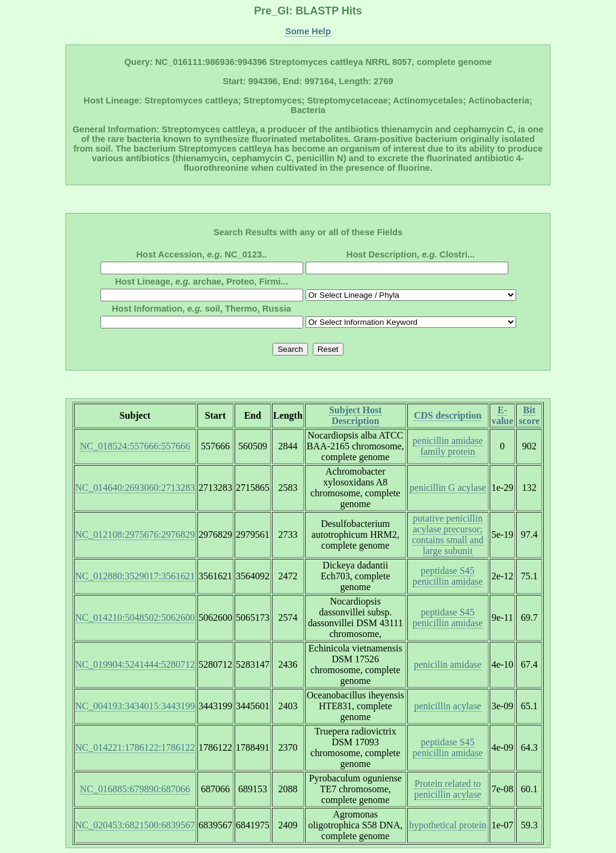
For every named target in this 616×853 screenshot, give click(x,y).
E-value (502, 415)
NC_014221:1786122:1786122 (135, 747)
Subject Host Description (356, 415)
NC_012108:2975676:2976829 (135, 534)
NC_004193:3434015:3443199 (135, 706)
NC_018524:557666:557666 (135, 446)
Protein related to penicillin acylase (448, 789)
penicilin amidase (448, 664)
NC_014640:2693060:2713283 (135, 488)
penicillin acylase (448, 706)
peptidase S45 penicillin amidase (448, 576)
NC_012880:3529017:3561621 (135, 576)
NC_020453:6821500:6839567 (135, 825)
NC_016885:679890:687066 (135, 789)
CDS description (448, 415)
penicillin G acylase (448, 488)
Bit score (529, 415)
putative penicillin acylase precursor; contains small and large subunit (448, 534)
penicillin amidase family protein (448, 446)
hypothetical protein (448, 825)
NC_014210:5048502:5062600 (135, 617)
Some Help (308, 31)
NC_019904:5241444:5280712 (135, 664)
